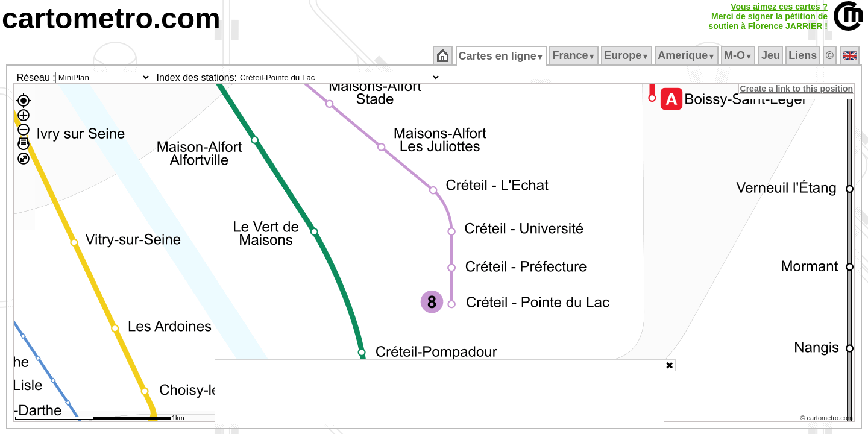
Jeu (771, 55)
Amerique (687, 55)
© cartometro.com (828, 420)
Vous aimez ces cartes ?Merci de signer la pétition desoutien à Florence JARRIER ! (768, 16)
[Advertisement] (439, 392)
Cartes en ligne (502, 56)
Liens (804, 55)
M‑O (739, 55)
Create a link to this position (797, 89)
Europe (627, 55)
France (575, 55)
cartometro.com (111, 18)
